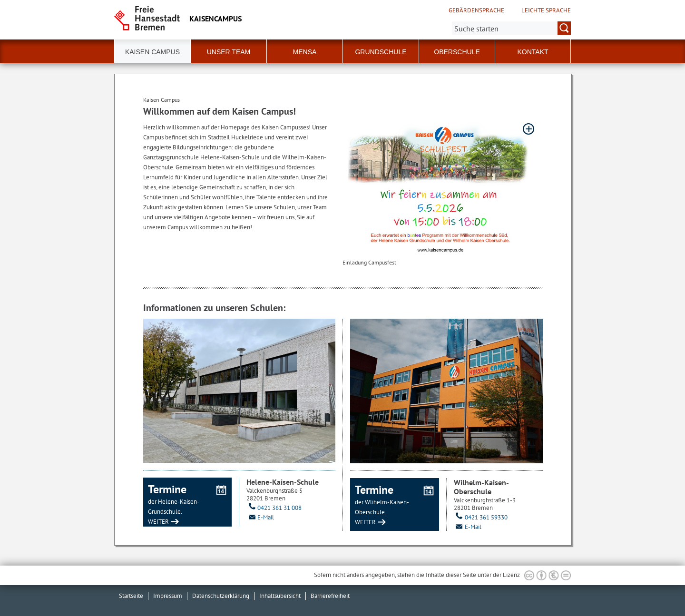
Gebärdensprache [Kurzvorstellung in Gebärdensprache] (476, 10)
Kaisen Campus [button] (152, 52)
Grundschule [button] (381, 52)
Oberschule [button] (457, 52)
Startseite (131, 596)
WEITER (158, 522)
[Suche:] (511, 28)
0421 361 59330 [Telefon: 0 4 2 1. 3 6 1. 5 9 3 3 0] (481, 517)
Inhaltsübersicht (280, 596)
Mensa (305, 52)
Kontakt (533, 52)
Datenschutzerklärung (221, 596)
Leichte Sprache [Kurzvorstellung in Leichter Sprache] (546, 10)
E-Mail (260, 517)
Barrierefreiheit (330, 596)
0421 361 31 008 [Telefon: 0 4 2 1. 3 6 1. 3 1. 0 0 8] (274, 508)
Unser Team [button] (229, 52)
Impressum (168, 596)
